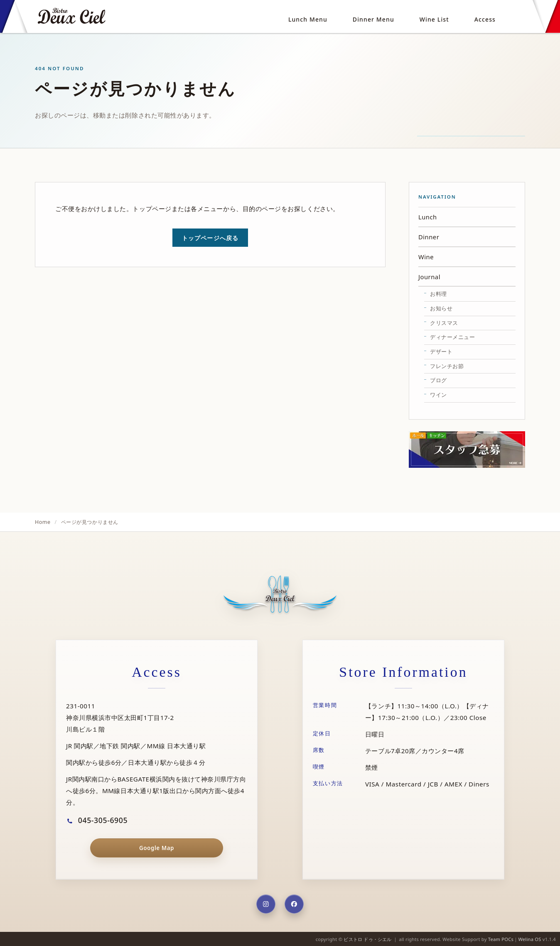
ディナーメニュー (452, 337)
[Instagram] (266, 904)
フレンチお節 (447, 366)
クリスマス (444, 323)
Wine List (434, 19)
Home (43, 522)
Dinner (429, 237)
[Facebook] (294, 904)
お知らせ (441, 308)
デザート (441, 351)
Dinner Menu (373, 19)
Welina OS (529, 939)
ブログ (438, 380)
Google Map (157, 848)
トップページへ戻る (210, 238)
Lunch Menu (308, 19)
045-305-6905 (97, 820)
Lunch (428, 217)
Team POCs (501, 939)
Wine (426, 257)
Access (485, 19)
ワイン (438, 395)
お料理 (438, 294)
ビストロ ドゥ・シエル (367, 939)
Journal (429, 277)
